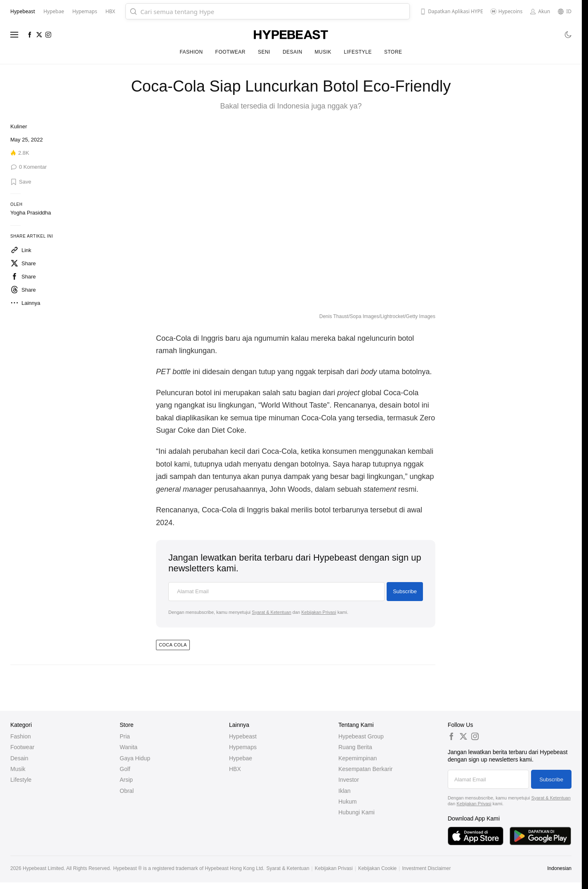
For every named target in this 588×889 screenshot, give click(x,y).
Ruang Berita (355, 747)
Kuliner (19, 126)
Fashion (191, 52)
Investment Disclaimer (426, 868)
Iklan (345, 791)
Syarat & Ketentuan (271, 612)
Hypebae (241, 758)
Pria (125, 736)
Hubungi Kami (357, 812)
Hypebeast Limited (43, 868)
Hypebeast (243, 736)
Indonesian (559, 868)
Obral (127, 791)
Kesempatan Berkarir (366, 769)
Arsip (126, 780)
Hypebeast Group (361, 736)
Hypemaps (243, 747)
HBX (235, 769)
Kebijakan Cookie (377, 868)
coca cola (173, 645)
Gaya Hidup (135, 758)
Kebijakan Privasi (319, 612)
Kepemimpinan (358, 758)
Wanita (129, 747)
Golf (125, 769)
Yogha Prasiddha (31, 213)
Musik (323, 52)
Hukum (347, 802)
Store (393, 52)
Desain (293, 52)
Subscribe (405, 591)
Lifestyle (358, 52)
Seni (264, 52)
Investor (349, 780)
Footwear (230, 52)
